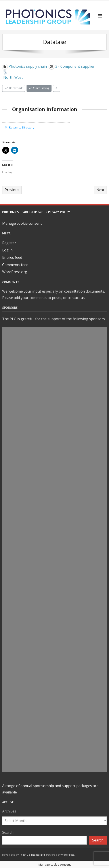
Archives (9, 811)
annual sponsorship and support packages (56, 786)
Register (9, 243)
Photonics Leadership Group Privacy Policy (36, 212)
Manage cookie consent (22, 223)
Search (8, 832)
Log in (7, 250)
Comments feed (15, 265)
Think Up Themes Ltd (32, 855)
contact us (76, 298)
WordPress (68, 855)
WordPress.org (15, 272)
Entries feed (12, 257)
